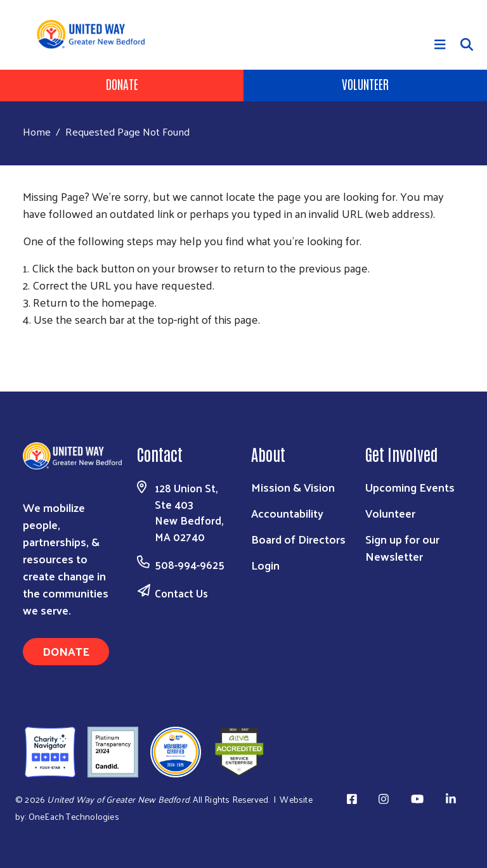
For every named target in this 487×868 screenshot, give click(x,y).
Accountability (287, 513)
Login (265, 565)
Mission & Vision (293, 487)
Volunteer (365, 84)
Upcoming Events (410, 487)
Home (37, 131)
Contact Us (181, 593)
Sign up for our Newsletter (402, 547)
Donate (122, 84)
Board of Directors (298, 539)
